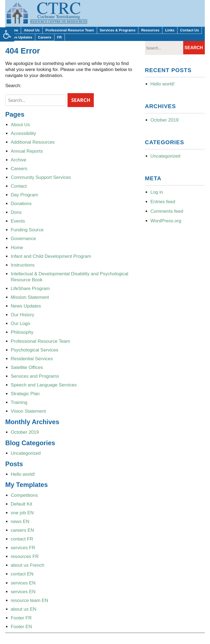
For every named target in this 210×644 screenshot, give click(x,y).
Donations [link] (21, 204)
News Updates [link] (20, 37)
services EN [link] (23, 583)
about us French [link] (27, 565)
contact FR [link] (22, 539)
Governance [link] (23, 239)
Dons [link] (16, 212)
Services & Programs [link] (118, 30)
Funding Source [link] (27, 230)
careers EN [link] (22, 530)
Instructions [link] (23, 265)
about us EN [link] (24, 609)
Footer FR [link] (21, 618)
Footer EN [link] (21, 627)
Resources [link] (150, 30)
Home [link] (17, 248)
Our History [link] (22, 315)
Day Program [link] (24, 195)
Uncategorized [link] (26, 453)
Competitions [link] (24, 495)
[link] (7, 34)
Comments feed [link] (167, 211)
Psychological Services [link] (34, 350)
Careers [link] (45, 37)
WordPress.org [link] (166, 221)
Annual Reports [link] (27, 151)
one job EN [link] (22, 513)
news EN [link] (20, 522)
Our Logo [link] (20, 324)
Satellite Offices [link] (27, 367)
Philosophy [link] (22, 332)
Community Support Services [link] (41, 177)
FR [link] (59, 37)
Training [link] (19, 402)
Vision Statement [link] (28, 411)
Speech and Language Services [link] (44, 385)
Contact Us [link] (190, 30)
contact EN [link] (22, 574)
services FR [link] (23, 548)
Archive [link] (18, 160)
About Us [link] (32, 30)
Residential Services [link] (32, 359)
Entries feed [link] (163, 202)
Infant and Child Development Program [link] (51, 256)
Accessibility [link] (23, 133)
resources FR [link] (25, 556)
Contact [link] (19, 186)
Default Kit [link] (21, 504)
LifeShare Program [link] (30, 289)
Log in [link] (157, 192)
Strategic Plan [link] (25, 394)
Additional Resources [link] (33, 142)
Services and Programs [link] (35, 376)
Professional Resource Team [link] (70, 30)
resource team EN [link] (29, 600)
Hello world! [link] (23, 474)
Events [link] (18, 221)
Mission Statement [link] (30, 297)
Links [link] (170, 30)
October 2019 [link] (25, 432)
